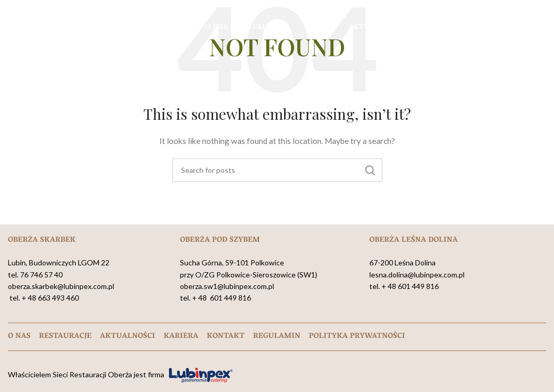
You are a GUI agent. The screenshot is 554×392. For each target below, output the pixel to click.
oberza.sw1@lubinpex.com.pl (227, 286)
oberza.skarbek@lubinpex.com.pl (61, 286)
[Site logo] (61, 27)
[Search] (277, 170)
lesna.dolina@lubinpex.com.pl (417, 275)
